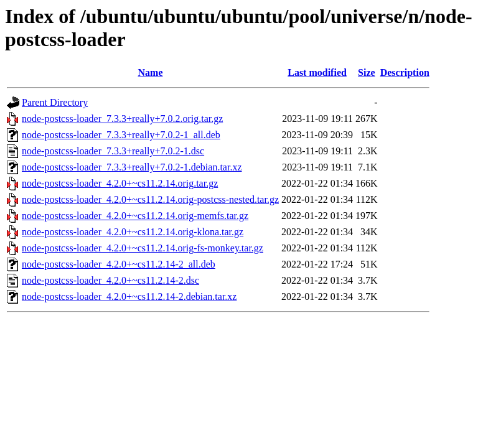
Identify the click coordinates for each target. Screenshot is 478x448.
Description (405, 72)
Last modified (317, 72)
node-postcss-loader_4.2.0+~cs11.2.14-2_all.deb (119, 264)
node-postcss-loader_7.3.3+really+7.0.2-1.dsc (113, 151)
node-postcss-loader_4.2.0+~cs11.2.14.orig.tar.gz (120, 183)
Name (151, 72)
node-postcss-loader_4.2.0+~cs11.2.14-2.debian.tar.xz (129, 296)
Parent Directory (55, 102)
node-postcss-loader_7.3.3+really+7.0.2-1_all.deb (121, 135)
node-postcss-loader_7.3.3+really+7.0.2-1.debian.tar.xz (132, 167)
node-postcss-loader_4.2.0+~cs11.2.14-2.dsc (110, 280)
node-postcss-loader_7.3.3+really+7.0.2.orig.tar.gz (122, 119)
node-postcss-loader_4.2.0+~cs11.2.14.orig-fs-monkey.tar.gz (143, 248)
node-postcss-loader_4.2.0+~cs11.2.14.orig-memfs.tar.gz (135, 216)
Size (367, 72)
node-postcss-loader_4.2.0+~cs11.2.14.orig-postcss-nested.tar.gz (150, 199)
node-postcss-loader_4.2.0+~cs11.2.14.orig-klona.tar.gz (133, 232)
